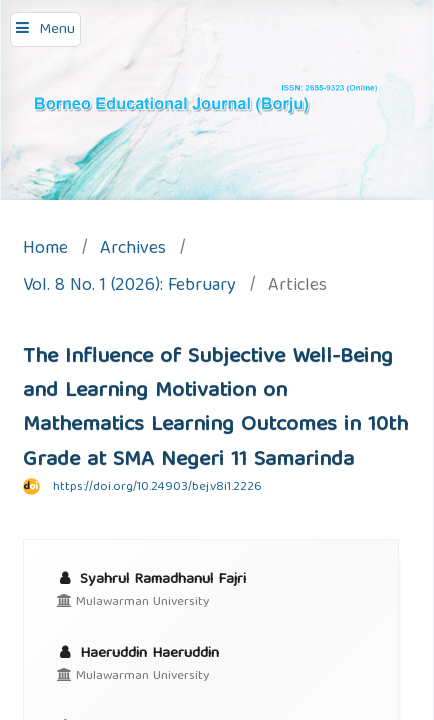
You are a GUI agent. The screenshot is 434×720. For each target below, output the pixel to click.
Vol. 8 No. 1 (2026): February (129, 287)
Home (45, 250)
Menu (57, 30)
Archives (133, 250)
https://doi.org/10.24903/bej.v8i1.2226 (157, 487)
